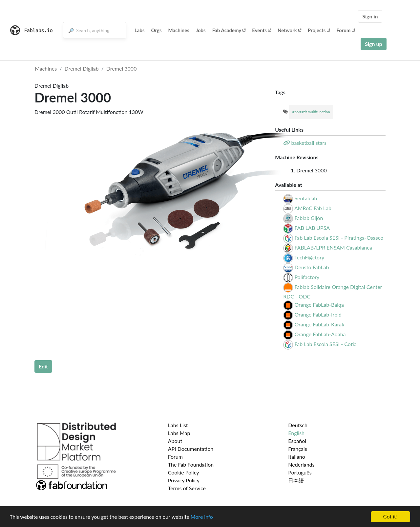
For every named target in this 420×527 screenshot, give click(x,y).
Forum (346, 30)
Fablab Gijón (309, 218)
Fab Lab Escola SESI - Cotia (325, 344)
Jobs (201, 30)
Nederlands (301, 464)
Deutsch (298, 425)
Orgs (157, 30)
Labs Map (179, 433)
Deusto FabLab (312, 267)
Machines (179, 30)
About (175, 441)
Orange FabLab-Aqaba (320, 334)
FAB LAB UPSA (312, 228)
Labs (140, 30)
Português (300, 472)
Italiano (297, 457)
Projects (319, 30)
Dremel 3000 (122, 68)
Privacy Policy (184, 480)
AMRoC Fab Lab (313, 208)
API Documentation (191, 449)
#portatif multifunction (311, 112)
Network (289, 30)
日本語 (296, 480)
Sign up (373, 44)
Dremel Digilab (82, 68)
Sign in (370, 16)
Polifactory (307, 277)
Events (262, 30)
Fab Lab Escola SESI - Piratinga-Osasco (339, 238)
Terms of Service (187, 488)
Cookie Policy (184, 472)
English (296, 433)
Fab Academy (229, 30)
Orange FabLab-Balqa (319, 305)
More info (202, 517)
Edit (43, 366)
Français (297, 449)
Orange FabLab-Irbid (318, 314)
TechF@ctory (309, 257)
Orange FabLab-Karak (319, 324)
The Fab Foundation (191, 464)
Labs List (178, 425)
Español (297, 441)
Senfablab (306, 198)
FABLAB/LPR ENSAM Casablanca (333, 247)
